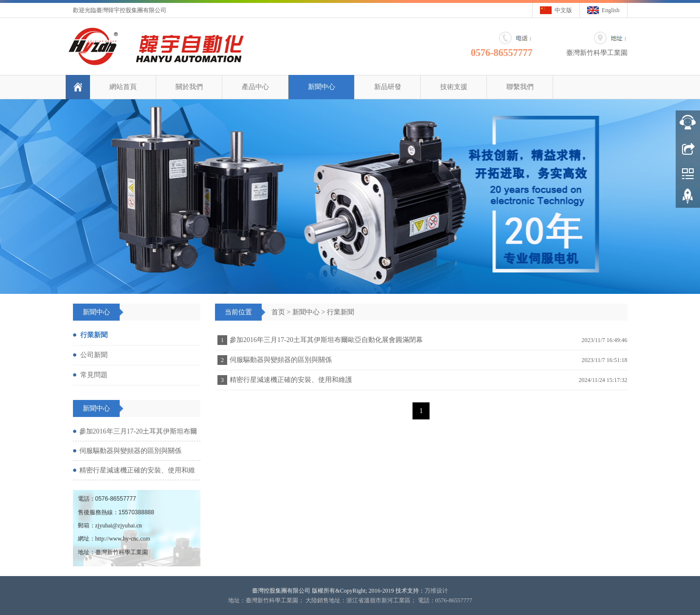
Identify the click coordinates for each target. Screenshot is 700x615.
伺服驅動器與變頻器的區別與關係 (281, 360)
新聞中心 (321, 87)
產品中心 (255, 87)
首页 (278, 312)
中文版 (563, 10)
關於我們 (189, 87)
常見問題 (94, 375)
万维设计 (436, 591)
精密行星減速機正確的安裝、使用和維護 (291, 380)
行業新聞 (341, 312)
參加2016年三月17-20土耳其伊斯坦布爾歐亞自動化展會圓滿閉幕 (326, 340)
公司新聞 (94, 355)
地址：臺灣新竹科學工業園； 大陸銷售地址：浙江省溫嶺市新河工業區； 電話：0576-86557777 (350, 600)
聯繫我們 (520, 87)
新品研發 (387, 87)
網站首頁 (123, 87)
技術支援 (453, 87)
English (611, 10)
